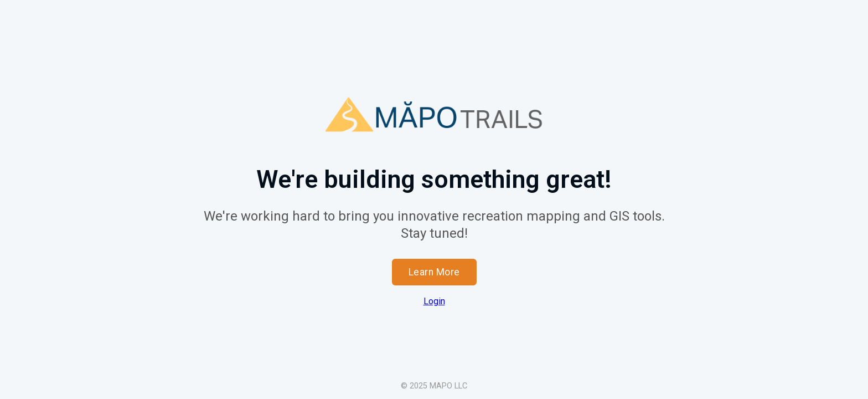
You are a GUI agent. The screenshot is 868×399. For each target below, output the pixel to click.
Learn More (434, 272)
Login (434, 301)
